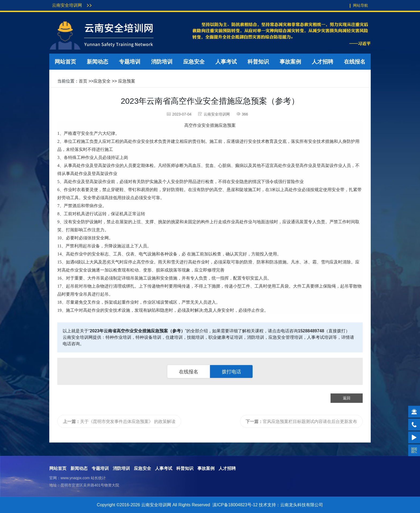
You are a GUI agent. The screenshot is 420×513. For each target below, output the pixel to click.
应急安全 (194, 62)
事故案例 (290, 62)
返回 (347, 398)
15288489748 (311, 331)
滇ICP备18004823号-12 (235, 505)
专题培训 (130, 62)
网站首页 (65, 62)
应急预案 (127, 81)
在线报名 (355, 62)
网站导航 (361, 5)
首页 (83, 81)
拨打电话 (231, 372)
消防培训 (162, 62)
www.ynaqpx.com (75, 478)
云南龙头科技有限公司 (302, 505)
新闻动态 (97, 62)
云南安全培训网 (67, 5)
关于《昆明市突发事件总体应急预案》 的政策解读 (119, 421)
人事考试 (226, 62)
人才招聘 (322, 62)
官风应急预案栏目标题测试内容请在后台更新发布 (301, 421)
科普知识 (258, 62)
